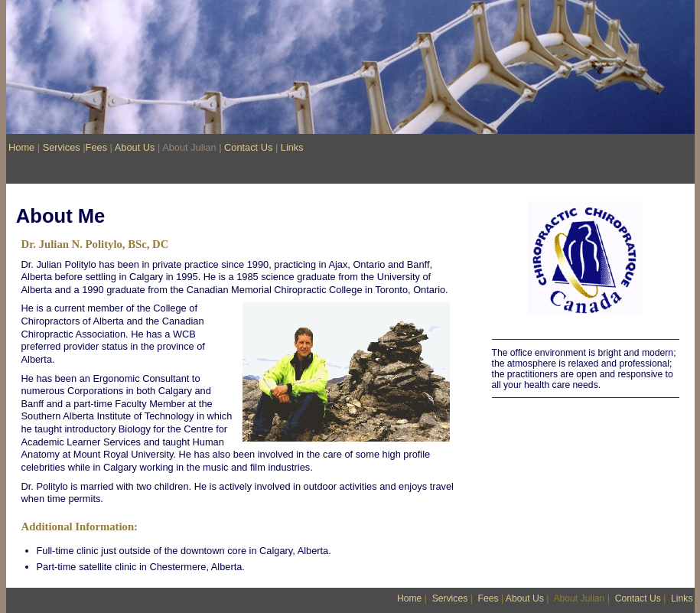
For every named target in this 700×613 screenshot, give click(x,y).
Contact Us (248, 147)
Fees (96, 147)
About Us (135, 147)
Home (21, 147)
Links (292, 147)
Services (62, 147)
